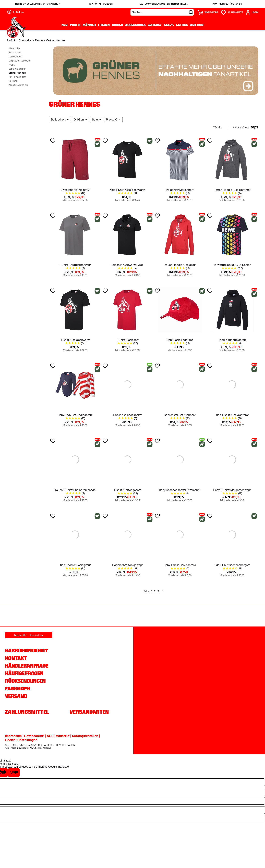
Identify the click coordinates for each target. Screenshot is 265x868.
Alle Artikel (14, 49)
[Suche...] (162, 12)
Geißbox (13, 81)
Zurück (11, 40)
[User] (252, 12)
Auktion (197, 25)
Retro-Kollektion (17, 77)
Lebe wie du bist (17, 69)
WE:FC (12, 65)
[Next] (162, 591)
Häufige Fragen (24, 673)
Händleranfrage (27, 666)
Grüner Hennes (17, 73)
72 (257, 128)
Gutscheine (15, 53)
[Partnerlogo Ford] (208, 616)
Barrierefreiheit (26, 650)
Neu (64, 25)
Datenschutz (34, 736)
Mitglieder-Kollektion (20, 61)
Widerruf (63, 736)
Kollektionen (15, 57)
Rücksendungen (25, 681)
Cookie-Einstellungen (21, 740)
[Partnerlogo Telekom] (170, 616)
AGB (50, 736)
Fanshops (18, 689)
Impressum (13, 736)
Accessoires (135, 25)
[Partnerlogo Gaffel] (246, 616)
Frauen (104, 25)
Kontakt (16, 658)
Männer (89, 25)
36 (252, 128)
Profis (75, 25)
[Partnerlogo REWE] (19, 616)
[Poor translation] (14, 773)
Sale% (169, 25)
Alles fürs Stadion (18, 85)
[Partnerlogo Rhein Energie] (57, 616)
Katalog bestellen (85, 736)
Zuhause (155, 25)
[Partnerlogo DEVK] (132, 616)
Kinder (117, 25)
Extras (182, 25)
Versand (16, 696)
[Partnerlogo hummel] (95, 616)
